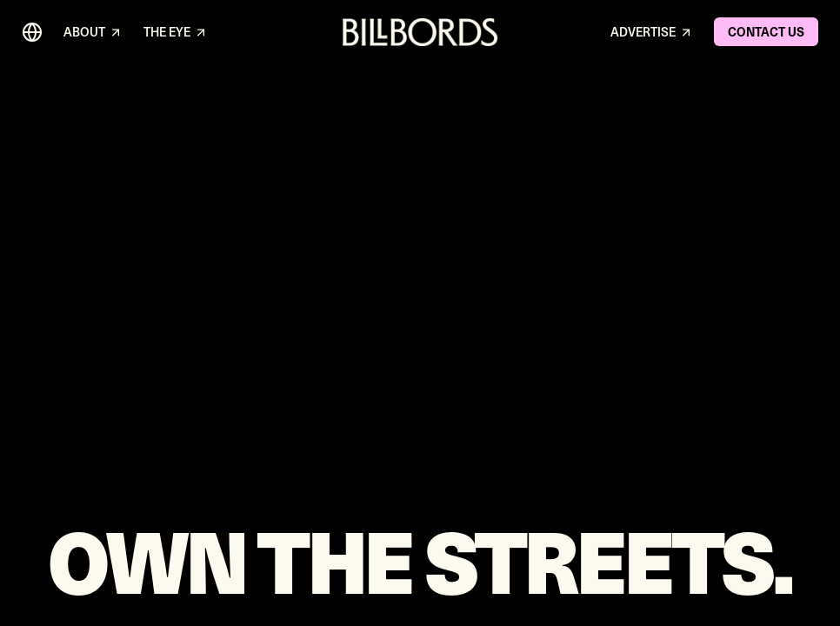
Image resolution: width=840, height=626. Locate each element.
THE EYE (176, 33)
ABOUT (93, 33)
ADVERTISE (652, 33)
